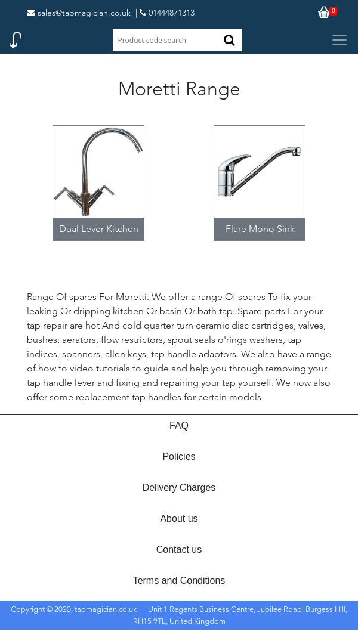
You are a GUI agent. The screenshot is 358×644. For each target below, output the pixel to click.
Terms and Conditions (179, 580)
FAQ (179, 425)
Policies (179, 456)
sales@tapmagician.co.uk (79, 13)
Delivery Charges (179, 487)
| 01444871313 (165, 13)
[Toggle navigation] (340, 40)
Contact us (179, 549)
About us (179, 518)
